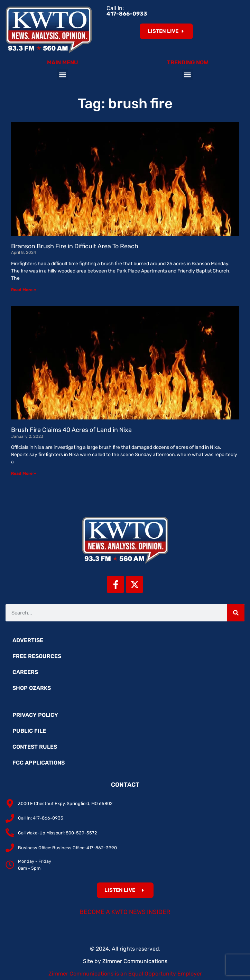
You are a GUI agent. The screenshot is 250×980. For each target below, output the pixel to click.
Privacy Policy (35, 715)
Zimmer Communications (135, 961)
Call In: (127, 11)
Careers (25, 672)
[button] (62, 75)
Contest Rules (35, 747)
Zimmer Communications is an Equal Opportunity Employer (125, 974)
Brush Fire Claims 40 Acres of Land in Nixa (71, 430)
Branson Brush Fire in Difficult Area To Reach (75, 246)
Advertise (28, 640)
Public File (29, 731)
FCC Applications (39, 763)
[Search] (236, 613)
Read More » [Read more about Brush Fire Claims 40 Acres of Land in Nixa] (24, 473)
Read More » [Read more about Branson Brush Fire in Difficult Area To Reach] (24, 290)
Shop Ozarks (32, 688)
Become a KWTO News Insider (125, 912)
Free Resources (37, 656)
